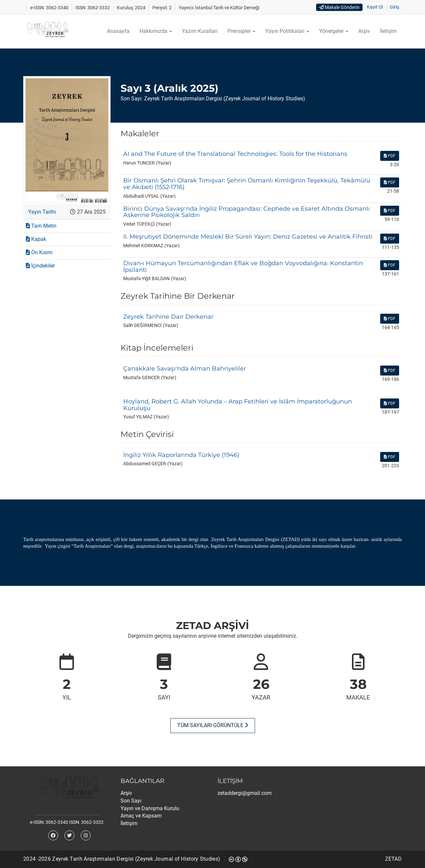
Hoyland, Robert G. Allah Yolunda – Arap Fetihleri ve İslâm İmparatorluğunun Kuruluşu (238, 405)
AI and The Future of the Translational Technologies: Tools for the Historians (235, 154)
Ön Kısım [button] (39, 252)
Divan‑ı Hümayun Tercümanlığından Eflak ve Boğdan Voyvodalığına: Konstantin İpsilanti (243, 267)
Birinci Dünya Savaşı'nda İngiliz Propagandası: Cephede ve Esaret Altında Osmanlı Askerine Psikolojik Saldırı (247, 212)
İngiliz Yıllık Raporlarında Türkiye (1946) (181, 455)
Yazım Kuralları (200, 31)
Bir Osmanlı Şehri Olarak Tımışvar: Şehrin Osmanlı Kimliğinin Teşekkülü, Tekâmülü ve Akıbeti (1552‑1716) (247, 184)
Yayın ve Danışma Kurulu (150, 808)
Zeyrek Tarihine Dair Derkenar (168, 317)
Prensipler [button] (241, 31)
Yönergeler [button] (334, 31)
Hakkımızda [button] (156, 31)
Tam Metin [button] (41, 226)
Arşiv (364, 31)
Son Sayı (131, 801)
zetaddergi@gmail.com (245, 793)
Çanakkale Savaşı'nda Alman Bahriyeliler (185, 369)
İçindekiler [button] (40, 266)
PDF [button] (390, 156)
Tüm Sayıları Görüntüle (213, 725)
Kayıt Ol (375, 7)
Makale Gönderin (339, 7)
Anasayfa (118, 31)
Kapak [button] (36, 239)
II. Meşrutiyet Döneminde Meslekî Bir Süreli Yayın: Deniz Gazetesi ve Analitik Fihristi (248, 237)
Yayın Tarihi (42, 212)
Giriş (394, 7)
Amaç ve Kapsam (141, 816)
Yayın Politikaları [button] (287, 31)
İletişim (388, 31)
